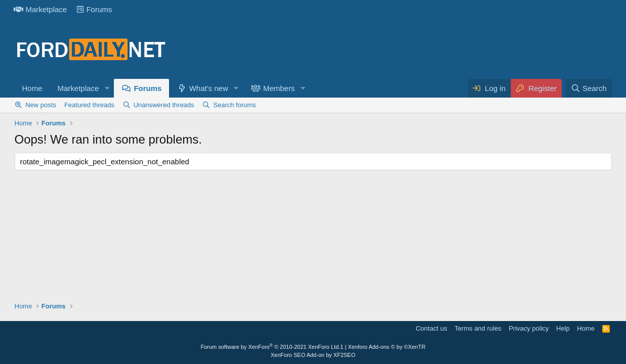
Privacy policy (529, 328)
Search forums (235, 105)
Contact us (431, 328)
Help (563, 328)
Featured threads (89, 105)
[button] (107, 88)
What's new (209, 88)
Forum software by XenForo (270, 347)
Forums (94, 9)
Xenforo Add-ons (386, 347)
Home (32, 88)
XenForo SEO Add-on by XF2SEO (313, 355)
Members (279, 88)
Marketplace (40, 9)
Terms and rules (478, 328)
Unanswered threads (164, 105)
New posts (41, 105)
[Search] (589, 88)
